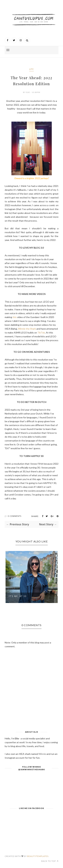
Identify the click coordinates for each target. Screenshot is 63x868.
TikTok (41, 333)
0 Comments (15, 516)
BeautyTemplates (38, 856)
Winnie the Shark (27, 329)
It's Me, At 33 (18, 596)
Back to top (50, 861)
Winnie (42, 754)
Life (32, 69)
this (15, 317)
